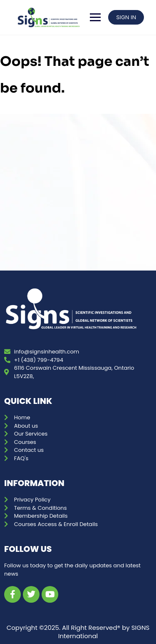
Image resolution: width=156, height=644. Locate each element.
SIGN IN (126, 17)
